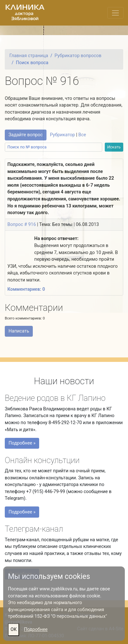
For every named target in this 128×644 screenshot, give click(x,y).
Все (82, 135)
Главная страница (29, 56)
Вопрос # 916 (22, 225)
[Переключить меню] (115, 13)
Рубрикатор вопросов (78, 56)
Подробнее (36, 629)
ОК (14, 629)
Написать (19, 331)
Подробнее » (23, 444)
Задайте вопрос (26, 135)
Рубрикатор (63, 135)
